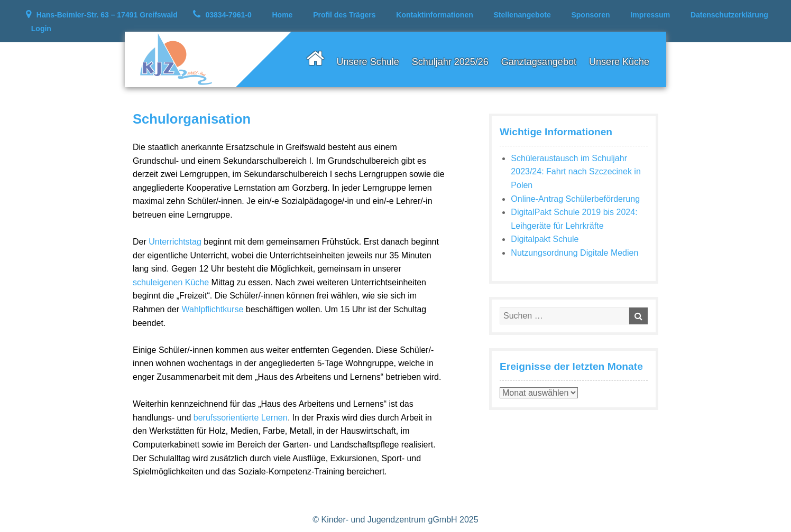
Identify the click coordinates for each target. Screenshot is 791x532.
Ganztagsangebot (539, 62)
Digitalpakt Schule (545, 239)
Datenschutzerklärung (729, 15)
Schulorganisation (192, 119)
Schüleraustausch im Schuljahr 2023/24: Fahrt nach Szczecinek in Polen (576, 172)
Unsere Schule (368, 62)
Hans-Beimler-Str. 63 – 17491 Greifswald (107, 15)
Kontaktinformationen (434, 15)
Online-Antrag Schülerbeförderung (575, 199)
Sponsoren (590, 15)
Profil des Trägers (344, 15)
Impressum (650, 15)
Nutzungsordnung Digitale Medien (574, 253)
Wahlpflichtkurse (213, 309)
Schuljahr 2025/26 (450, 62)
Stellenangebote (522, 15)
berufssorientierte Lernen (241, 418)
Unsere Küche (619, 62)
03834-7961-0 (229, 15)
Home (283, 15)
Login (41, 29)
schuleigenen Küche (171, 282)
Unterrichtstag (175, 242)
